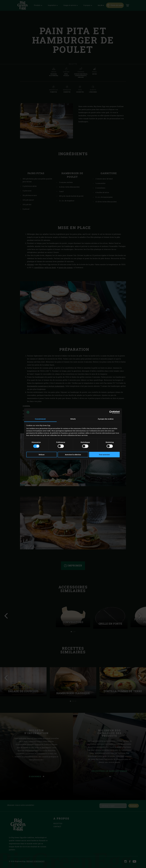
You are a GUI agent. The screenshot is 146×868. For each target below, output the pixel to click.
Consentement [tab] (40, 419)
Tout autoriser (104, 455)
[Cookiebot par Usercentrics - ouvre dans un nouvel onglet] (110, 412)
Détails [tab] (73, 419)
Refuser (42, 455)
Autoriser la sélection (73, 455)
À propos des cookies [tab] (106, 419)
